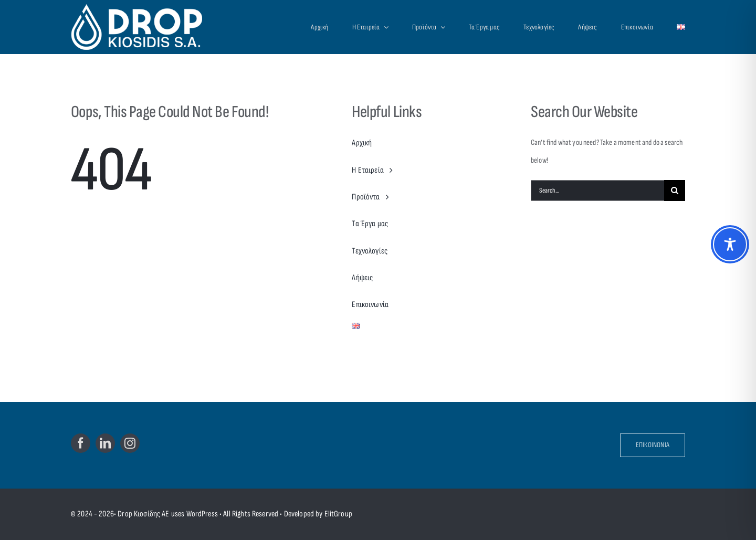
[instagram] (130, 443)
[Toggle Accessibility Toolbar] (730, 244)
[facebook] (81, 443)
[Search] (675, 190)
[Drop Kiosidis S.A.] (148, 27)
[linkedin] (105, 443)
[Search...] (597, 190)
